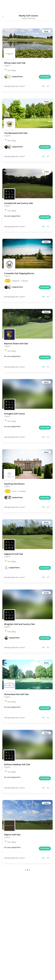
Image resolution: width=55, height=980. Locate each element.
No (48, 86)
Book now (45, 77)
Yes (43, 86)
